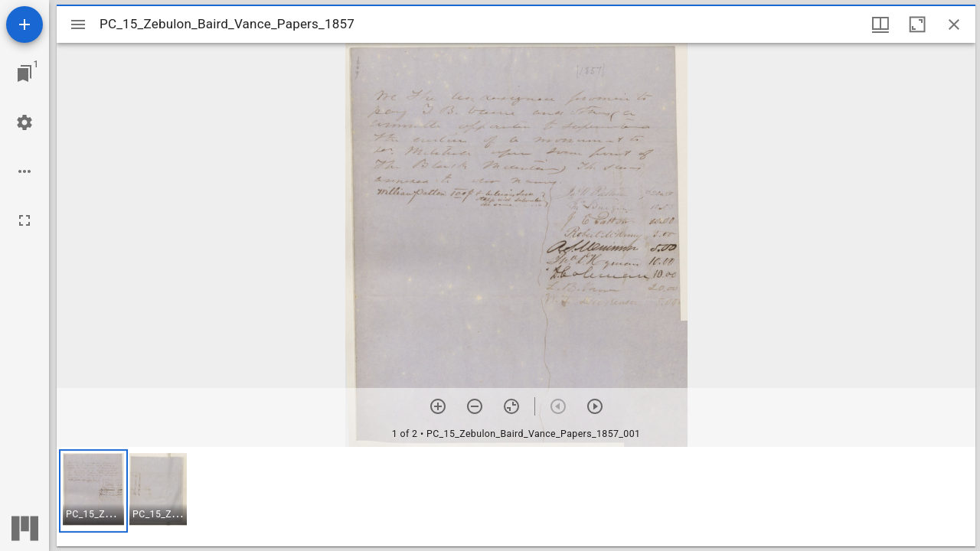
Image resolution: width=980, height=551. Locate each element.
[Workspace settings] (24, 122)
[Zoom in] (438, 406)
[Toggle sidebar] (78, 24)
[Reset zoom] (511, 406)
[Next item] (595, 406)
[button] (93, 491)
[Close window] (954, 24)
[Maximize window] (917, 24)
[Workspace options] (24, 171)
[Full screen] (24, 220)
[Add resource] (24, 24)
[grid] (516, 497)
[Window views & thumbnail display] (880, 24)
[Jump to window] (24, 73)
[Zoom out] (475, 406)
